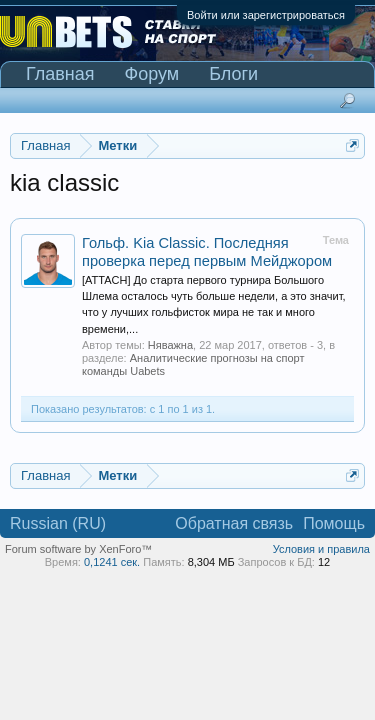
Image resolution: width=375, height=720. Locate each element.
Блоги (233, 74)
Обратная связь (234, 523)
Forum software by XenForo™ (78, 549)
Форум (152, 74)
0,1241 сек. (112, 562)
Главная (60, 74)
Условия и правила (321, 549)
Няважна (170, 345)
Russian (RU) (58, 523)
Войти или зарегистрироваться (266, 15)
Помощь (334, 523)
